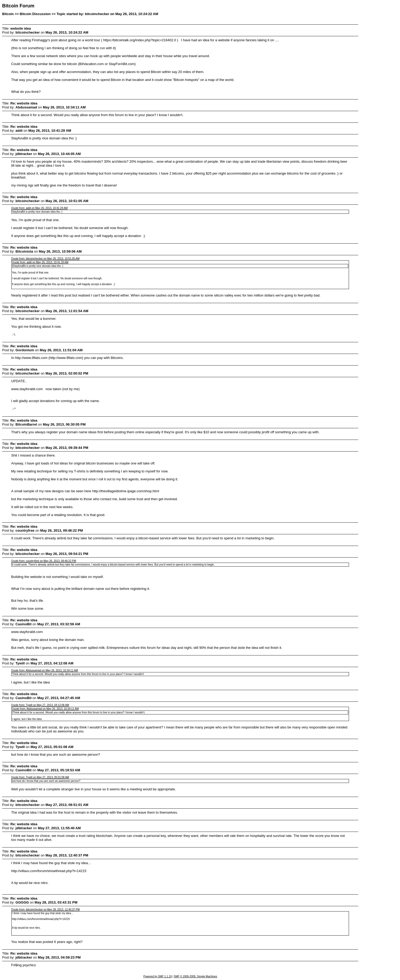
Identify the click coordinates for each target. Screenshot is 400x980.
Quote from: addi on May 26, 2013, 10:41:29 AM (39, 208)
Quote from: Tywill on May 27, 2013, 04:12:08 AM (40, 705)
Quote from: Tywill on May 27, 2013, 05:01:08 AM (40, 777)
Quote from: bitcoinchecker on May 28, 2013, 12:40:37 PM (45, 910)
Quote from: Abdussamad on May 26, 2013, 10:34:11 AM (44, 670)
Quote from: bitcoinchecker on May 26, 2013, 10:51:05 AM (45, 259)
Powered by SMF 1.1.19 (157, 976)
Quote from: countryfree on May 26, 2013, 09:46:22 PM (43, 561)
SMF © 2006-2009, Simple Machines (196, 976)
